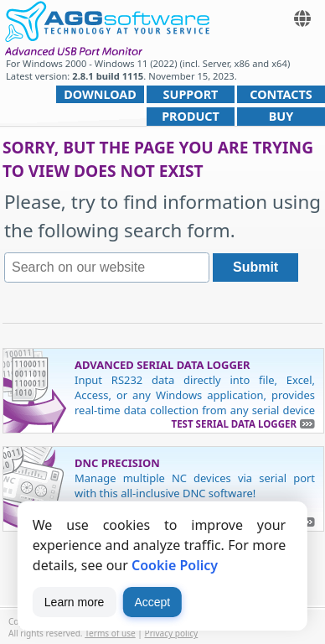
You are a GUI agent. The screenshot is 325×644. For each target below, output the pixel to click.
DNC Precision (117, 463)
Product (191, 116)
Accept (152, 602)
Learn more (75, 602)
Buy (281, 116)
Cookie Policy (175, 565)
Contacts (281, 94)
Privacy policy (172, 633)
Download (100, 94)
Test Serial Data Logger (234, 424)
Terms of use (110, 633)
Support (191, 94)
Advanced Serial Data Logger (162, 365)
